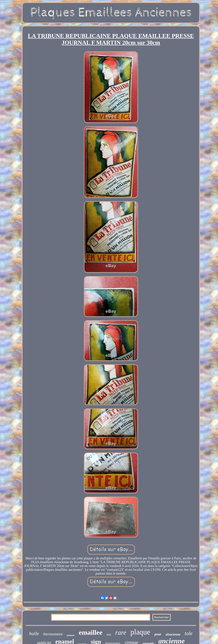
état (109, 635)
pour (158, 634)
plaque (140, 632)
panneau (71, 635)
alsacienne (173, 634)
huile (34, 634)
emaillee (91, 632)
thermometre (53, 634)
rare (121, 632)
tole (189, 633)
